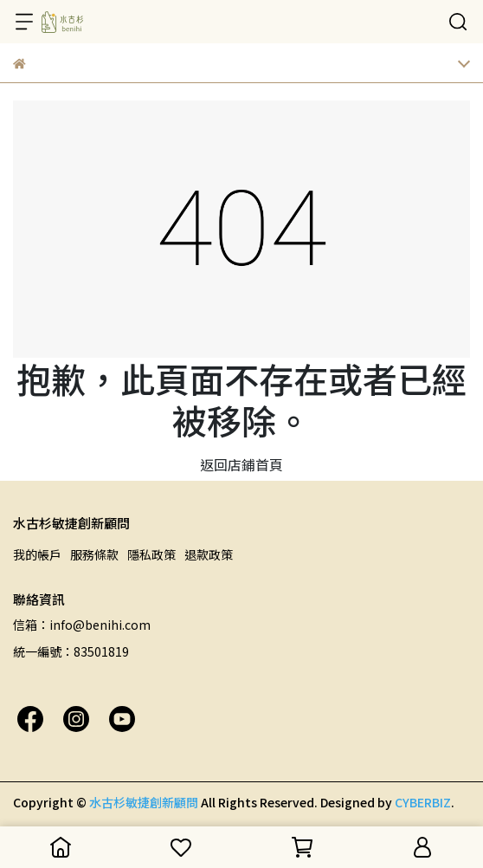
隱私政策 (151, 554)
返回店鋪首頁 (241, 464)
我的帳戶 (37, 554)
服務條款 (94, 554)
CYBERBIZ (423, 802)
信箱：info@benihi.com (82, 625)
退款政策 (209, 554)
